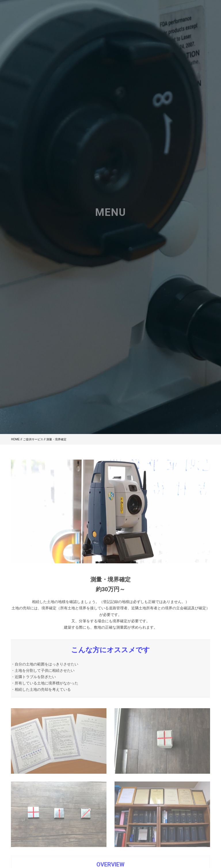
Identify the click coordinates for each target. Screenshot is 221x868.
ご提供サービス (33, 439)
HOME (15, 439)
